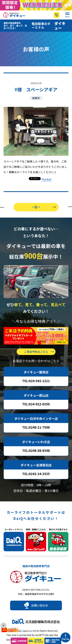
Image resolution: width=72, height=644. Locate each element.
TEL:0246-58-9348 (36, 445)
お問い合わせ (39, 600)
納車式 (36, 92)
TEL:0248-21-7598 (36, 422)
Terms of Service (46, 634)
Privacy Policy (23, 634)
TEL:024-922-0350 (36, 398)
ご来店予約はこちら (36, 346)
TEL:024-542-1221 (36, 375)
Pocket (46, 174)
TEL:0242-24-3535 (36, 468)
